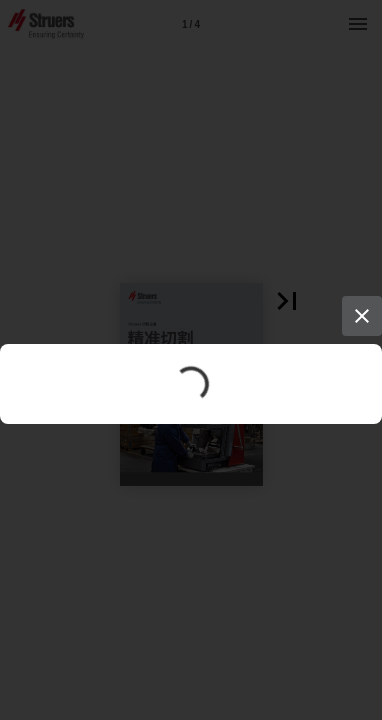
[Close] (362, 316)
